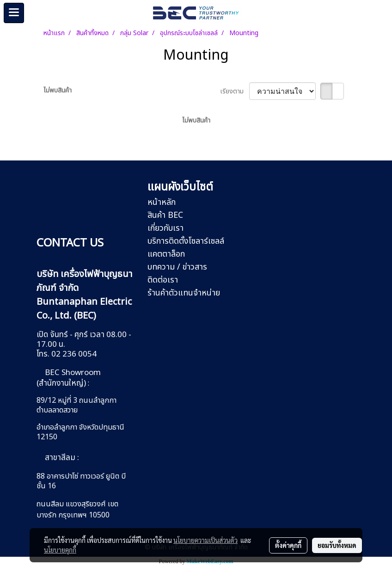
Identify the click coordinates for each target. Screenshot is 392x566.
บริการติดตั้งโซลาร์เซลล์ (186, 241)
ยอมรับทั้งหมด (337, 545)
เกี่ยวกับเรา (165, 228)
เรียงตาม (235, 91)
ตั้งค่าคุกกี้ (288, 545)
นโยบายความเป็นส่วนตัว (205, 540)
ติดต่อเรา (163, 280)
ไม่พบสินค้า (58, 90)
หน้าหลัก (162, 202)
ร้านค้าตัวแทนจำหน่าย (184, 293)
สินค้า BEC (165, 215)
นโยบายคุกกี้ (60, 550)
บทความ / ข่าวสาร (177, 267)
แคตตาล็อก (166, 254)
